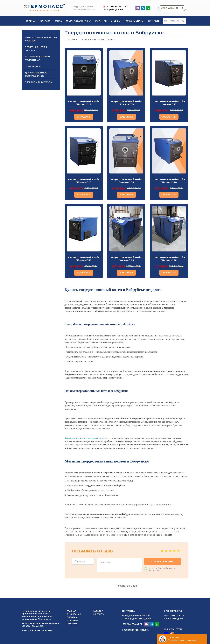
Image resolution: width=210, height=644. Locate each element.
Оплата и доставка (79, 21)
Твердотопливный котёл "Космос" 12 (84, 103)
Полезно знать (134, 21)
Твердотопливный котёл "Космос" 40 (169, 181)
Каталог (46, 21)
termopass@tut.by (113, 9)
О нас (58, 21)
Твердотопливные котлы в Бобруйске (98, 39)
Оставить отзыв (162, 561)
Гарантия (101, 21)
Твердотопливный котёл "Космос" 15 (126, 103)
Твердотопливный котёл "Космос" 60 (126, 259)
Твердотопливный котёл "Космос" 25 (84, 181)
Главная (31, 21)
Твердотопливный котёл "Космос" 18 (169, 103)
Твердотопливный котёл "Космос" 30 (126, 181)
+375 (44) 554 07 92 (132, 624)
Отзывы (116, 21)
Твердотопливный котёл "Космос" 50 (84, 259)
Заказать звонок (172, 8)
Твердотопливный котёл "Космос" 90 (169, 259)
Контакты (154, 21)
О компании (74, 614)
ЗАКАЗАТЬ (84, 117)
